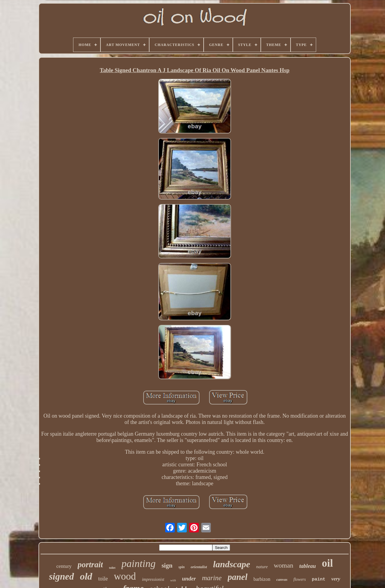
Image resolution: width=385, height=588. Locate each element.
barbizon (262, 579)
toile (103, 579)
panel (238, 577)
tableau (308, 566)
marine (212, 578)
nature (262, 567)
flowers (300, 579)
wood (125, 576)
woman (283, 565)
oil (327, 563)
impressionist (153, 579)
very (336, 579)
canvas (282, 579)
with (173, 580)
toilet (112, 568)
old (86, 576)
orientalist (199, 567)
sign (167, 565)
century (64, 566)
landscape (231, 564)
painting (139, 564)
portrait (90, 565)
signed (62, 576)
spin (182, 567)
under (189, 579)
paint (319, 579)
